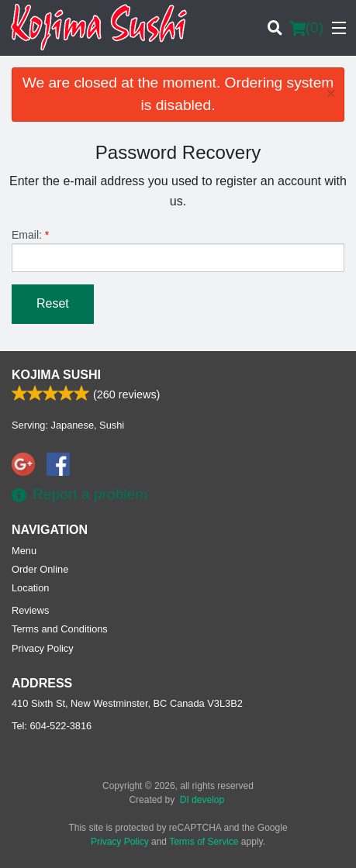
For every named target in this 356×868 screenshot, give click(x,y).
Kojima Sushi (56, 375)
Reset (53, 303)
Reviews (30, 610)
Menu (24, 551)
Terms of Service (204, 842)
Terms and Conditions (60, 629)
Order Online (40, 569)
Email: (178, 250)
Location (30, 588)
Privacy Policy (43, 648)
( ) (306, 28)
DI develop (202, 800)
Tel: (52, 726)
